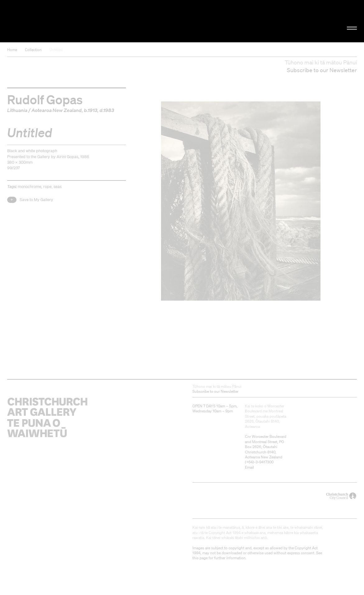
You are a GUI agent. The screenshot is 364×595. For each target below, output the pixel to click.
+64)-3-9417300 (260, 462)
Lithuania (17, 110)
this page (200, 558)
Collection (33, 50)
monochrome (30, 187)
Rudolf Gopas (45, 99)
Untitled (56, 50)
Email (249, 467)
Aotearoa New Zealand (57, 110)
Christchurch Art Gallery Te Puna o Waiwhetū (61, 21)
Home (12, 50)
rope (47, 187)
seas (58, 187)
